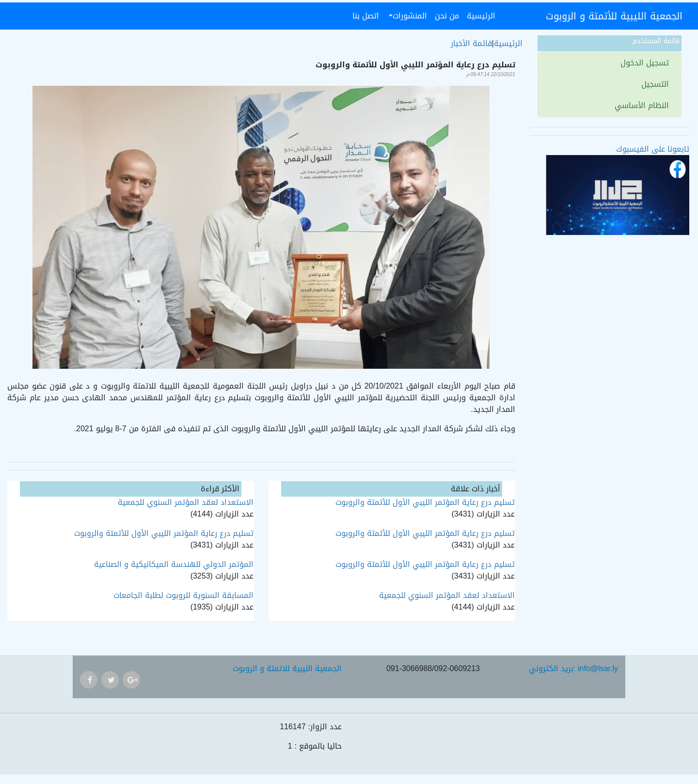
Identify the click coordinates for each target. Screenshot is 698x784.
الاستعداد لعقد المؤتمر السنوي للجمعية (447, 595)
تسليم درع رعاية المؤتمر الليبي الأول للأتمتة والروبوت (425, 502)
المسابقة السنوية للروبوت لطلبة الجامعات (183, 595)
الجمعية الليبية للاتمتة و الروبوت (287, 668)
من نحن (447, 16)
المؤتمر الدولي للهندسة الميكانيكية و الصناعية (174, 564)
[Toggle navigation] (532, 16)
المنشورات (410, 16)
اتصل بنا (366, 16)
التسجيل (656, 84)
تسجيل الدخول (646, 63)
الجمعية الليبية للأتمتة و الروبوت (614, 16)
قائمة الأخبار (471, 44)
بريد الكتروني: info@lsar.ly (573, 668)
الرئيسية (479, 16)
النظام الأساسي (643, 105)
